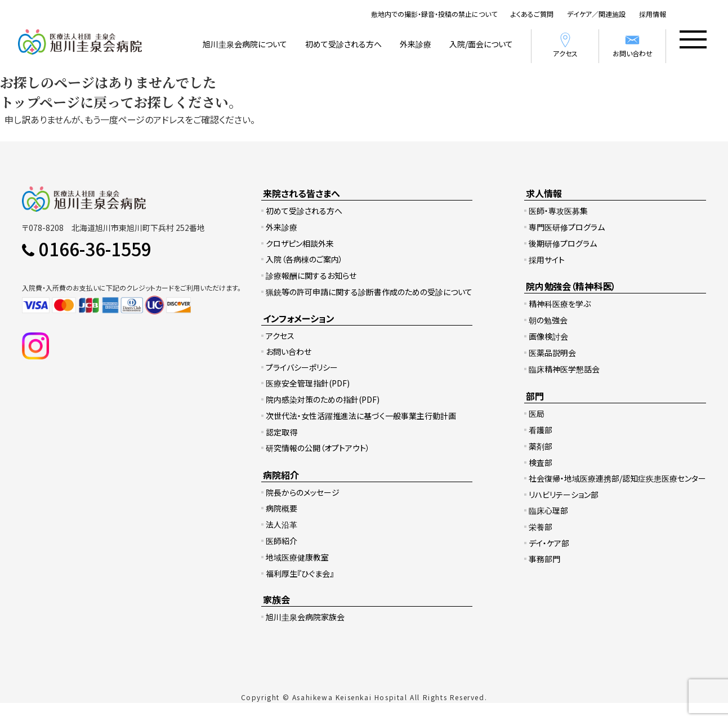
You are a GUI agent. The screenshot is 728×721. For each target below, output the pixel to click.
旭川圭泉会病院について (245, 44)
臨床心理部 (548, 510)
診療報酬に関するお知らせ (311, 275)
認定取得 (282, 432)
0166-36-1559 (95, 248)
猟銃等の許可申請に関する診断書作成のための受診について (369, 292)
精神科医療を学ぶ (560, 304)
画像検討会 (548, 336)
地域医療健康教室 (297, 557)
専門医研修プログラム (567, 227)
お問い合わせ (633, 45)
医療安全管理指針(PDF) (308, 383)
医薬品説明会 (552, 353)
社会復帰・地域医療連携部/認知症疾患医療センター (617, 478)
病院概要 (282, 508)
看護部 (541, 430)
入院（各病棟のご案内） (304, 259)
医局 (537, 413)
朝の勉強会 (548, 320)
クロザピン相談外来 (300, 243)
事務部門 (544, 559)
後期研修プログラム (563, 243)
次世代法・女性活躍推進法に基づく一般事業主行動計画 (361, 416)
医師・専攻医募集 (558, 211)
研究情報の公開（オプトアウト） (318, 448)
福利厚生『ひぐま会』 (300, 573)
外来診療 (416, 44)
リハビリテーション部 (564, 495)
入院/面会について (481, 44)
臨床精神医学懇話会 (564, 369)
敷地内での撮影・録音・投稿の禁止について (434, 14)
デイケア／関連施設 (596, 14)
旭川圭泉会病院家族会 (305, 617)
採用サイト (547, 260)
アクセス (565, 45)
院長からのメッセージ (303, 492)
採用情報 (653, 14)
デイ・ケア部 (549, 543)
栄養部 (541, 527)
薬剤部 (541, 446)
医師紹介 (282, 541)
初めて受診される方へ (343, 44)
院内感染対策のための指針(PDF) (323, 399)
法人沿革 (282, 524)
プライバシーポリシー (302, 367)
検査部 (541, 462)
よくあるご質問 (532, 14)
